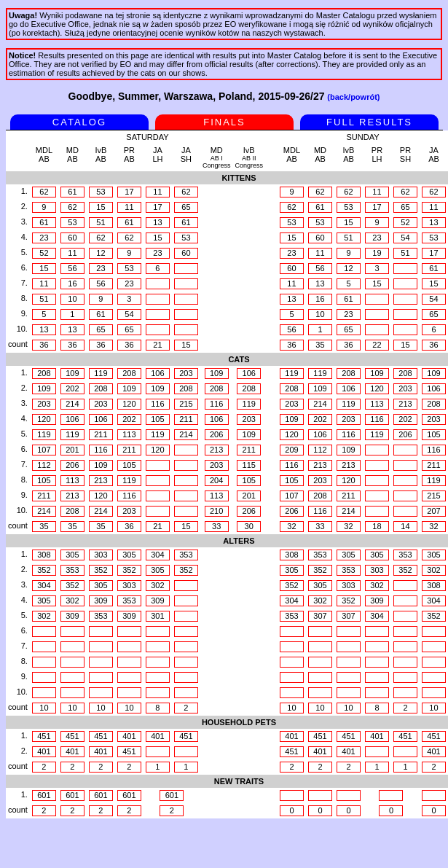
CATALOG (79, 122)
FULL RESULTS (369, 122)
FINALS (224, 122)
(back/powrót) (353, 97)
